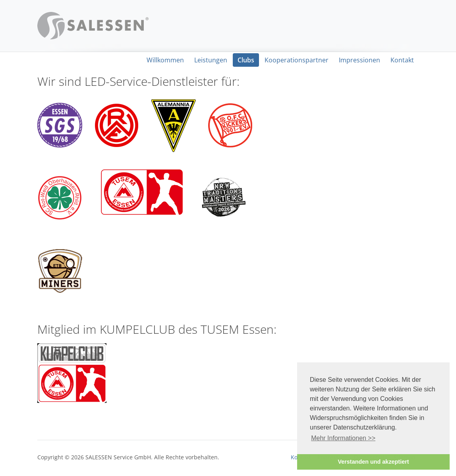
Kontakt (402, 60)
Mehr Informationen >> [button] (343, 438)
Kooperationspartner (297, 60)
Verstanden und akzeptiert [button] (373, 462)
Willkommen (165, 60)
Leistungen (211, 60)
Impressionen (359, 60)
